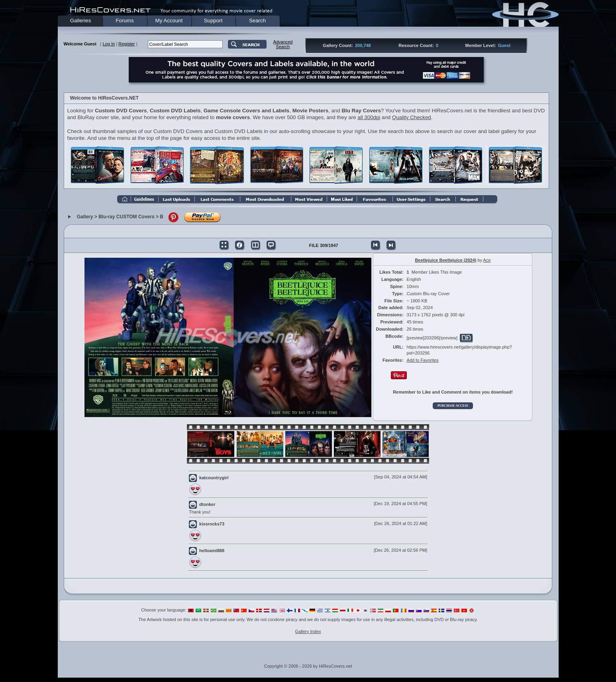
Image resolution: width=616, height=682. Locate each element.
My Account (169, 21)
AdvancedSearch (283, 44)
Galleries (81, 21)
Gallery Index (308, 631)
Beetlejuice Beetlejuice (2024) (445, 260)
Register (127, 44)
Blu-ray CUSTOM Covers (126, 217)
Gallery (85, 217)
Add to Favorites (423, 360)
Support (213, 21)
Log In (109, 44)
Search (257, 21)
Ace (487, 260)
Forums (125, 21)
